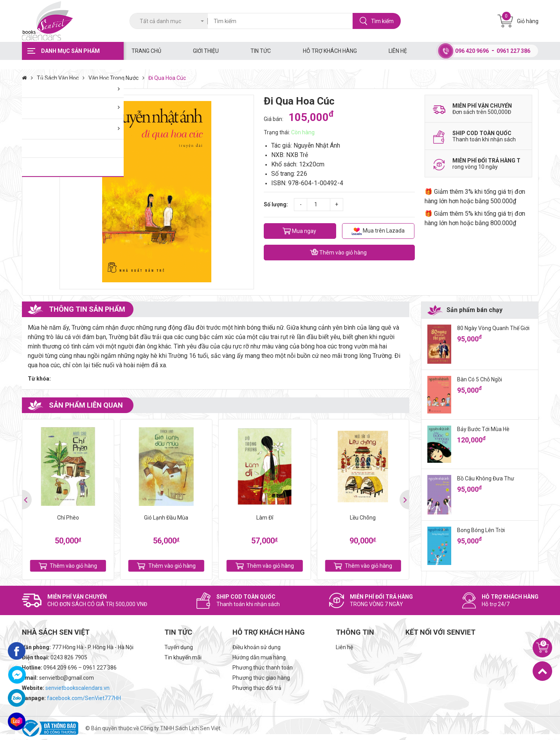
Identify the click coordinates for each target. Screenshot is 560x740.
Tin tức (261, 51)
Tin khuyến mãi (183, 657)
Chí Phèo (68, 518)
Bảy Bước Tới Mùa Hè (483, 429)
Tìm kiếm (377, 21)
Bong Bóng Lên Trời (481, 530)
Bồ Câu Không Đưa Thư (486, 478)
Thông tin (355, 632)
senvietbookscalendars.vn (77, 688)
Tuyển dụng (179, 647)
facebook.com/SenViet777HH (84, 698)
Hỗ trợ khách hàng (330, 51)
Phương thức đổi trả (257, 688)
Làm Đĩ (265, 518)
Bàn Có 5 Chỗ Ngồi (480, 379)
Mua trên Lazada (378, 231)
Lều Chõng (363, 518)
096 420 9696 (472, 51)
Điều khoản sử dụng (257, 647)
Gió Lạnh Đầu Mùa (166, 518)
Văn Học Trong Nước (118, 78)
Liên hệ (398, 51)
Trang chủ (146, 51)
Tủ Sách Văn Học (63, 78)
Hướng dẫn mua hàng (259, 657)
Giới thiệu (206, 51)
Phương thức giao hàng (261, 678)
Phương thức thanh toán (263, 668)
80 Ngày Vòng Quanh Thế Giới (493, 328)
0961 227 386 (513, 51)
